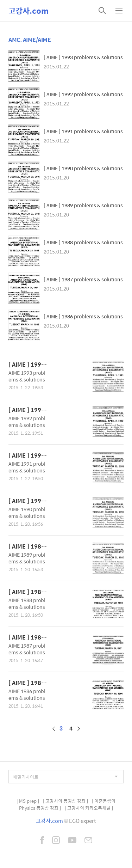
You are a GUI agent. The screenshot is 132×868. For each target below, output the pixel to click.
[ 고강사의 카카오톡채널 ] (89, 808)
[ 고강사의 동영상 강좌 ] (65, 801)
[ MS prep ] (28, 801)
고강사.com (29, 11)
